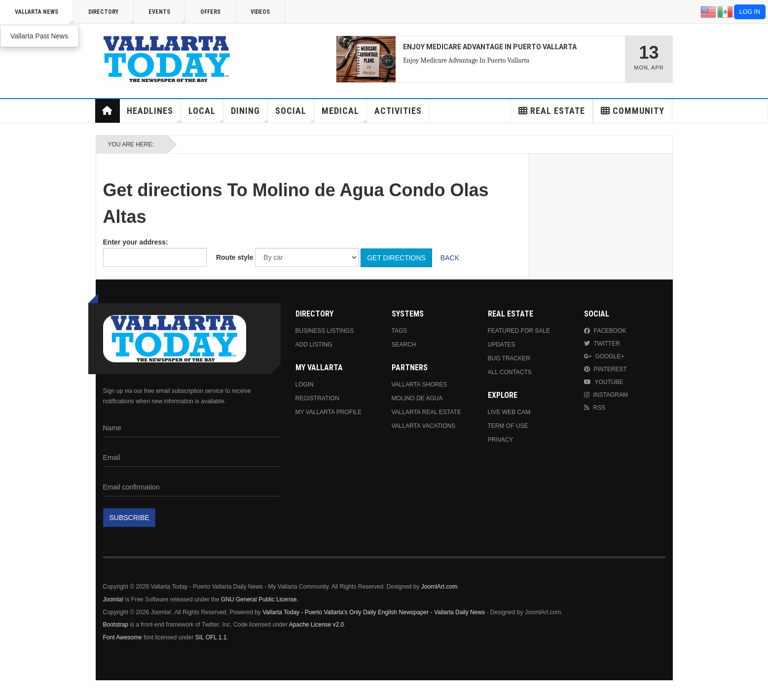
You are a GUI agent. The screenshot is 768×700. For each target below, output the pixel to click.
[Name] (192, 428)
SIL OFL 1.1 (211, 637)
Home (107, 111)
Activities (398, 111)
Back (450, 258)
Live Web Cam (509, 412)
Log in (750, 12)
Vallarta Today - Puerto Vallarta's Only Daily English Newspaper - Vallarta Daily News (374, 612)
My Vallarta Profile (329, 412)
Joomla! (113, 599)
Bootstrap (116, 625)
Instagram (606, 395)
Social (295, 114)
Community (633, 111)
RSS (595, 408)
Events (167, 16)
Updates (502, 345)
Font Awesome (123, 637)
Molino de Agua (417, 398)
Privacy (501, 440)
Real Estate (552, 111)
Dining (249, 114)
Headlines (154, 114)
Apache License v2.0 (316, 625)
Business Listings (325, 331)
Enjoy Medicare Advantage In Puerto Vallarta (466, 60)
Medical (344, 114)
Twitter (602, 344)
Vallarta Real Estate (426, 412)
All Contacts (510, 372)
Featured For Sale (519, 331)
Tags (400, 331)
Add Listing (314, 345)
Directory (111, 16)
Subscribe (129, 518)
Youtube (604, 382)
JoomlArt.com (439, 587)
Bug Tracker (509, 358)
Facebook (605, 331)
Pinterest (605, 369)
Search (404, 345)
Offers (210, 12)
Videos (260, 12)
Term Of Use (508, 426)
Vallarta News (44, 16)
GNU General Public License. (260, 599)
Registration (317, 398)
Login (305, 385)
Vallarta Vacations (424, 426)
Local (206, 114)
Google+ (604, 356)
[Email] (192, 457)
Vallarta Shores (420, 385)
